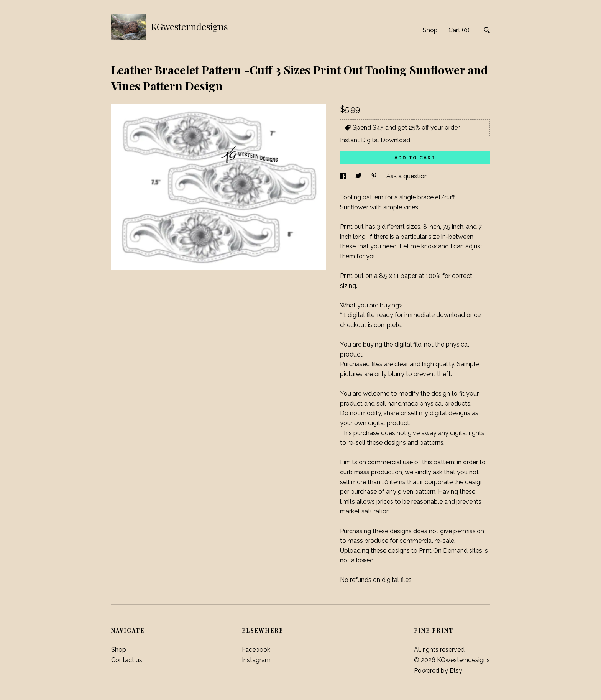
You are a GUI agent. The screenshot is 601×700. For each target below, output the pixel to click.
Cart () (459, 30)
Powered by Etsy (438, 671)
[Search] (487, 31)
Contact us (127, 660)
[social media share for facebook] (344, 176)
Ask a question (407, 176)
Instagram (256, 660)
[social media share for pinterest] (375, 176)
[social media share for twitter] (359, 176)
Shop (430, 30)
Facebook (256, 650)
